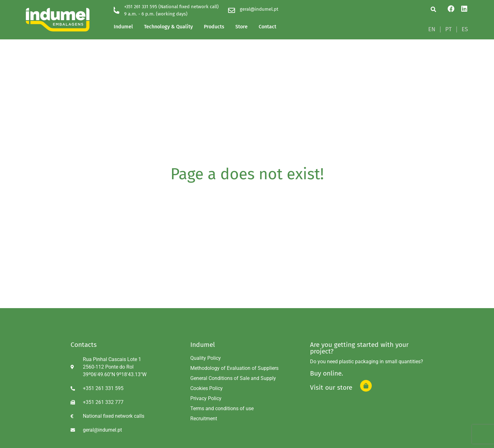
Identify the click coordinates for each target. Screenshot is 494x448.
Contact (267, 27)
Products (214, 27)
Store (241, 27)
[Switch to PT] (448, 29)
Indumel (123, 27)
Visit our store (331, 388)
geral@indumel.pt (259, 9)
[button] (433, 9)
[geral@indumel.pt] (232, 10)
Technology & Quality (168, 27)
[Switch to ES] (465, 29)
